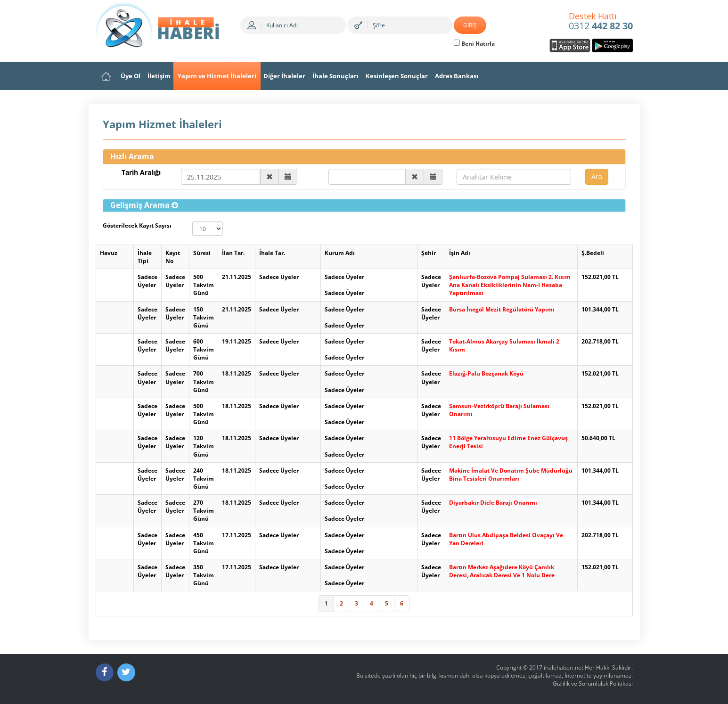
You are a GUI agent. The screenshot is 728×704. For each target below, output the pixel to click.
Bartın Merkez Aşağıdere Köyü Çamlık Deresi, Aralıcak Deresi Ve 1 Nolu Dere (502, 571)
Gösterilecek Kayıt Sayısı (137, 225)
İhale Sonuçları (335, 76)
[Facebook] (105, 672)
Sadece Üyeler (147, 281)
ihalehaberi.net (564, 667)
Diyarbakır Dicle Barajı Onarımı (493, 503)
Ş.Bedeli (593, 253)
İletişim (159, 76)
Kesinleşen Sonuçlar (397, 76)
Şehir (429, 253)
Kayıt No (173, 257)
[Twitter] (126, 672)
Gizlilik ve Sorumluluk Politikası (593, 684)
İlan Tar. (233, 253)
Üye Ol (131, 76)
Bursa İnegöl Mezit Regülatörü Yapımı (502, 309)
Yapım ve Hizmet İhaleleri (217, 76)
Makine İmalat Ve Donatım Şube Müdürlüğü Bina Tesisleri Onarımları (511, 475)
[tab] (364, 205)
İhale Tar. (272, 253)
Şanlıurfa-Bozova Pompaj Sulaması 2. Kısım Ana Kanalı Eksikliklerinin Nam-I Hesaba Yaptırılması (510, 285)
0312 (601, 22)
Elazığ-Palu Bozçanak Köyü (486, 373)
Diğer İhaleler (284, 76)
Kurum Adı (340, 253)
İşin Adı (460, 253)
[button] (144, 205)
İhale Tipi (145, 257)
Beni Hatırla (474, 44)
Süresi (202, 253)
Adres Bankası (457, 76)
